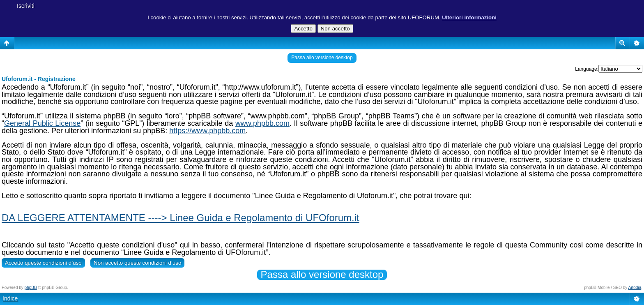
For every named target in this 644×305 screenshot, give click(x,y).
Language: (587, 69)
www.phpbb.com (262, 123)
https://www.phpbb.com (207, 131)
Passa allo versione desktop (322, 58)
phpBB (31, 288)
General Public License (42, 123)
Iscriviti (26, 6)
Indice (10, 298)
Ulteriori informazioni (469, 17)
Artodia (635, 288)
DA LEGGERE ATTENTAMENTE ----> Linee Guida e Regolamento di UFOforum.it (181, 218)
